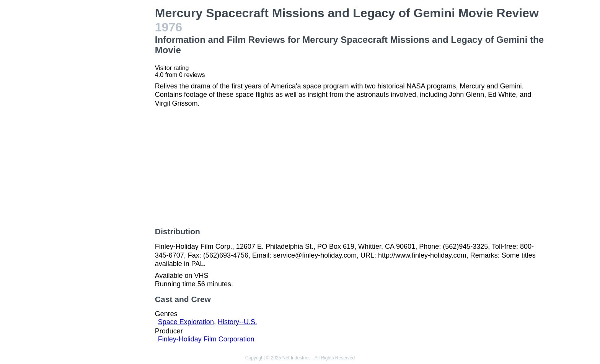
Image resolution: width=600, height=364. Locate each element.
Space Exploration (186, 322)
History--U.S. (237, 322)
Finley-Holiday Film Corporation (206, 339)
